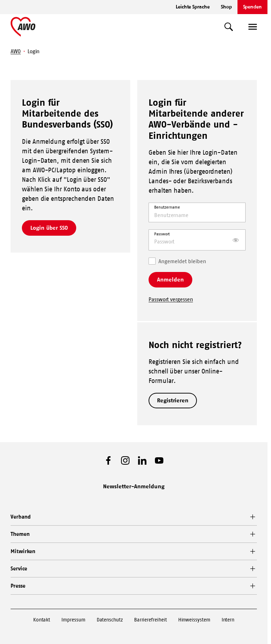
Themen (20, 534)
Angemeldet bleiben (177, 261)
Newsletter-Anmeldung (134, 486)
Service (19, 568)
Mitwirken (23, 551)
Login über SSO (49, 228)
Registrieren (173, 400)
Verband (20, 517)
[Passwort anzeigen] (236, 240)
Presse (18, 586)
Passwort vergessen (171, 299)
